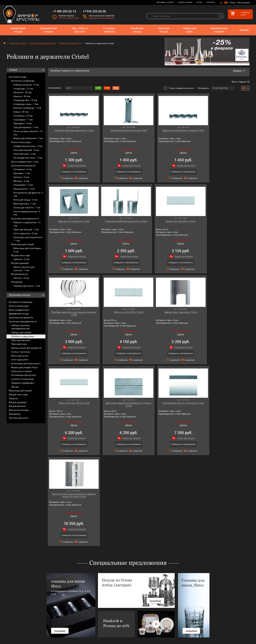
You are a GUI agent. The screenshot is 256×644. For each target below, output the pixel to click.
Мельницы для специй (23, 244)
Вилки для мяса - (25, 204)
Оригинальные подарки (219, 30)
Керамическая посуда (49, 30)
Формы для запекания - (28, 138)
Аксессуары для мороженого (26, 363)
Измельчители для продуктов (26, 348)
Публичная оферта (129, 630)
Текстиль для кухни (19, 418)
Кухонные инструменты (23, 166)
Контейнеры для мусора (23, 375)
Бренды (244, 30)
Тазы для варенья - (26, 127)
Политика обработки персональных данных (140, 632)
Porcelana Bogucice (77, 626)
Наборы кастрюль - (26, 85)
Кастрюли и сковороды (23, 81)
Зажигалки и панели (21, 371)
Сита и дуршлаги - (26, 233)
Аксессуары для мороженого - (28, 239)
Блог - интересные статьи (132, 609)
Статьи (199, 2)
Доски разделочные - (25, 162)
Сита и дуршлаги (20, 360)
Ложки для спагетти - (27, 208)
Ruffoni (72, 631)
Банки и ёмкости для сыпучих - (24, 269)
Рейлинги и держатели (71, 43)
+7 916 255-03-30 (192, 619)
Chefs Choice (75, 614)
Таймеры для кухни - (27, 286)
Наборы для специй (21, 332)
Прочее (15, 387)
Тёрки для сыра (19, 344)
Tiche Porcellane (76, 639)
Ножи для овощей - (26, 150)
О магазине (126, 607)
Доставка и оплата (165, 2)
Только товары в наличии (179, 88)
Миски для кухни (20, 356)
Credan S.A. (74, 616)
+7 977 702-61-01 (192, 608)
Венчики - (21, 181)
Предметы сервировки (23, 383)
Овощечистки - (24, 189)
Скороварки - (23, 120)
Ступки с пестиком (21, 352)
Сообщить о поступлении (72, 172)
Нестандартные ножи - (28, 158)
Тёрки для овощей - (26, 229)
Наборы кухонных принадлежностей (21, 327)
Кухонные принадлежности (43, 43)
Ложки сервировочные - (27, 213)
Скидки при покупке (75, 165)
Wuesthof (73, 641)
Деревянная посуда (19, 314)
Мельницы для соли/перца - (28, 250)
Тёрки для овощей (20, 340)
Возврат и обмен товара (132, 627)
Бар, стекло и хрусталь (80, 30)
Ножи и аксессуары (21, 142)
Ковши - (21, 112)
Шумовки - (22, 173)
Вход (232, 3)
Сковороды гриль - (26, 104)
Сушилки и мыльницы (23, 379)
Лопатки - (21, 177)
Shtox (72, 636)
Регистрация (244, 3)
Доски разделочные (19, 310)
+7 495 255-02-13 (192, 615)
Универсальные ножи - (28, 146)
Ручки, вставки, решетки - (28, 133)
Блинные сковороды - (27, 108)
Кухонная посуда (164, 30)
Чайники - (21, 259)
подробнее (60, 540)
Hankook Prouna (76, 621)
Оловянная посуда (137, 30)
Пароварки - (23, 123)
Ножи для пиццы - (26, 200)
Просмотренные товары (132, 635)
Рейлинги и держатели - (27, 224)
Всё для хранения (20, 263)
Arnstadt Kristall (76, 609)
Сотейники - (23, 116)
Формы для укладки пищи (24, 367)
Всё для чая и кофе (20, 255)
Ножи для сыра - (25, 154)
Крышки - (22, 96)
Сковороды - (23, 89)
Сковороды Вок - (25, 100)
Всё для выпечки (20, 274)
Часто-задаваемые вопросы (133, 612)
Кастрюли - (23, 92)
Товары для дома (189, 30)
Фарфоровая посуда (18, 30)
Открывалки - (23, 185)
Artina (72, 612)
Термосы (13, 398)
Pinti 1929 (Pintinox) (78, 624)
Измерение (17, 282)
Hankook (73, 619)
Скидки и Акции (185, 2)
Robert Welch (75, 629)
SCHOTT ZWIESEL (76, 634)
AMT (71, 607)
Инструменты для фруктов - (28, 194)
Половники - (23, 169)
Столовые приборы (109, 30)
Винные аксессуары (19, 410)
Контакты (211, 2)
